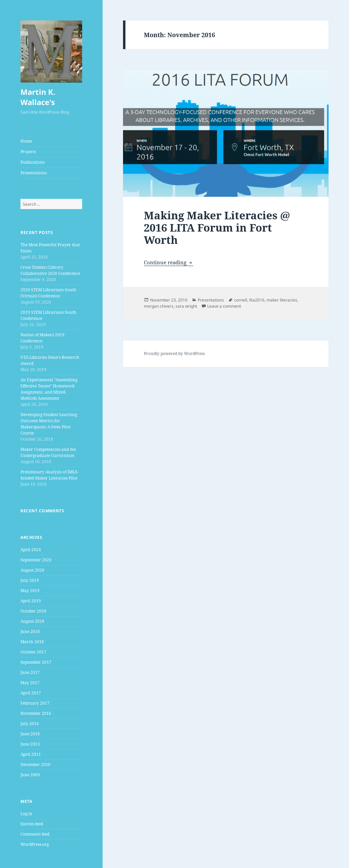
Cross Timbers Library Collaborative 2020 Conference (50, 270)
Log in (26, 814)
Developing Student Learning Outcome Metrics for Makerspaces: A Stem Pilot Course (49, 424)
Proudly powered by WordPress (174, 354)
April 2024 (31, 550)
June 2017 (30, 672)
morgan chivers (159, 306)
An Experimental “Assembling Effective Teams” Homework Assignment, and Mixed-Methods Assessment (49, 389)
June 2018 (30, 631)
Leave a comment (224, 306)
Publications (33, 162)
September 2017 (36, 662)
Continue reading (169, 262)
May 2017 (30, 683)
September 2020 (36, 560)
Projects (28, 152)
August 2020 (32, 570)
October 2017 (33, 652)
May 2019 (30, 591)
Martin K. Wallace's (38, 97)
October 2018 (33, 611)
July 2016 (30, 724)
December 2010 (35, 764)
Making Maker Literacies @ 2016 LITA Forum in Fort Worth (217, 227)
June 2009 (30, 775)
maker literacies (282, 300)
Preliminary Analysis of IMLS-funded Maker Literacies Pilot (50, 475)
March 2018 (32, 642)
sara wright (186, 306)
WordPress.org (35, 844)
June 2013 (30, 744)
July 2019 (30, 580)
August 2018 (32, 621)
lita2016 (257, 300)
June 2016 (30, 734)
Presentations (34, 173)
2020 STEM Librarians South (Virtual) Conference (48, 293)
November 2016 (36, 713)
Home (26, 141)
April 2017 (31, 693)
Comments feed (35, 834)
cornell (241, 300)
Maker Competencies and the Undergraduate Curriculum (48, 452)
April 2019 (31, 601)
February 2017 (35, 703)
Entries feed (32, 824)
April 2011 (31, 754)
